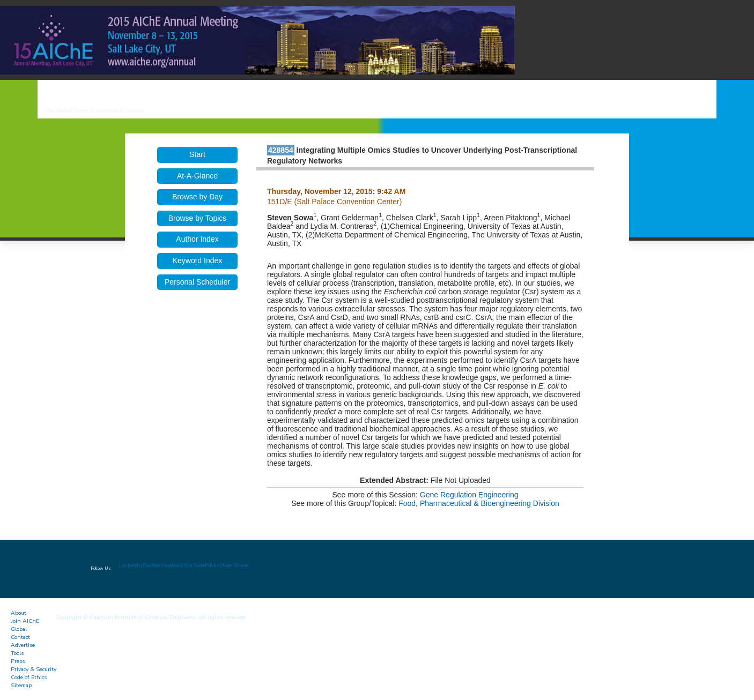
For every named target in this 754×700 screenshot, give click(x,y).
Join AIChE (25, 621)
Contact (20, 637)
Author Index (197, 239)
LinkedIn (131, 565)
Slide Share (234, 565)
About (19, 613)
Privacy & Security (34, 669)
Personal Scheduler (197, 282)
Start (197, 154)
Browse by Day (197, 197)
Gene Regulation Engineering (469, 495)
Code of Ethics (29, 677)
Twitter (151, 565)
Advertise (23, 645)
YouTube (194, 565)
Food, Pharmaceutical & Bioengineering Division (479, 503)
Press (18, 661)
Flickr (212, 565)
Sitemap (21, 685)
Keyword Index (198, 260)
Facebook (172, 565)
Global (19, 629)
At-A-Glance (197, 176)
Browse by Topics (198, 218)
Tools (17, 653)
